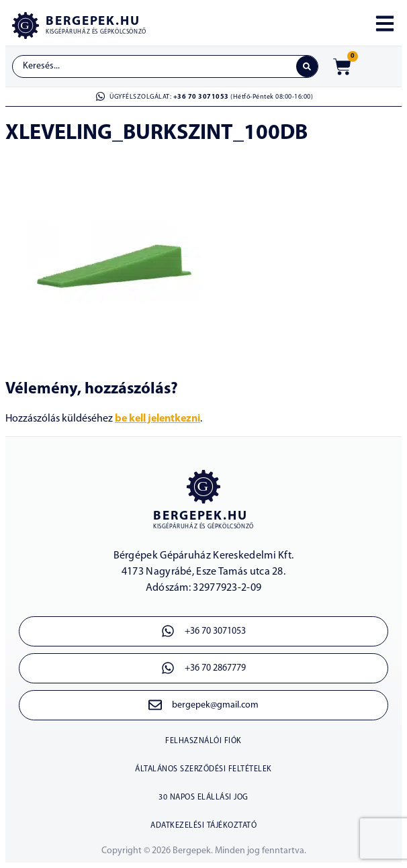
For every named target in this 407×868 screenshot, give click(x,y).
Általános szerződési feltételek (203, 769)
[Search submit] (307, 66)
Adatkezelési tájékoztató (203, 826)
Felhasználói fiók (203, 741)
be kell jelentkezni (157, 419)
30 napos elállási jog (203, 798)
